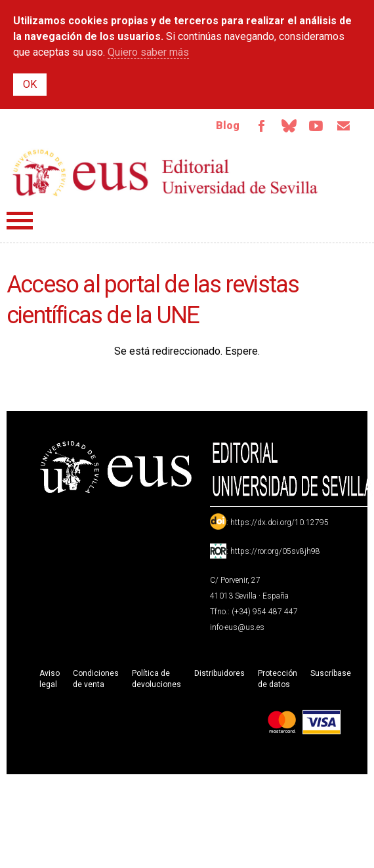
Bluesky (289, 126)
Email (344, 126)
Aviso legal (50, 679)
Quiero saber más (148, 52)
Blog (228, 126)
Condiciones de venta (96, 679)
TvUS (316, 126)
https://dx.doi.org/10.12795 (280, 523)
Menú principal (20, 221)
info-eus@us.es (237, 627)
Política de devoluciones (156, 679)
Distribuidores (219, 673)
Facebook (261, 126)
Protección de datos (278, 679)
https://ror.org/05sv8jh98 (275, 551)
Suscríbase (331, 673)
